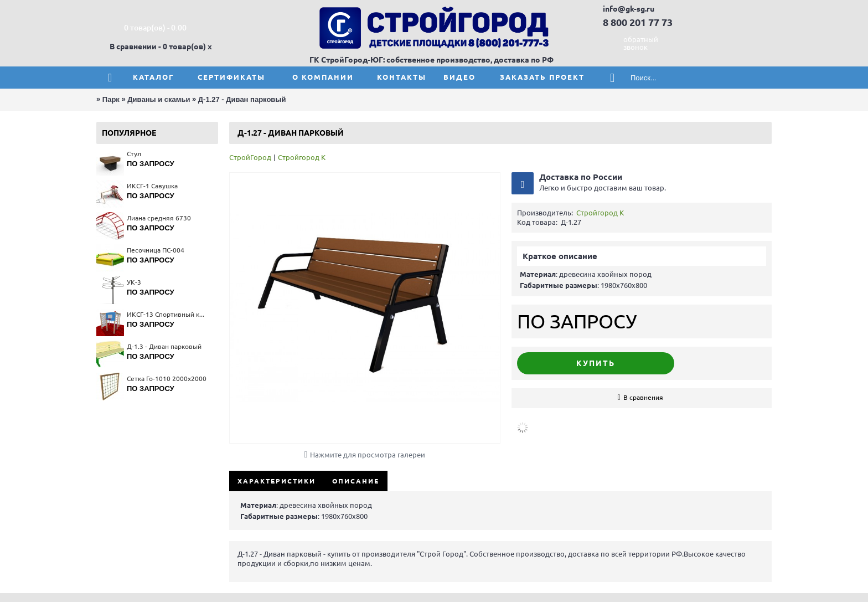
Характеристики (277, 481)
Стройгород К (302, 157)
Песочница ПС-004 (156, 250)
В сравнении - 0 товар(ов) (158, 47)
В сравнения (643, 397)
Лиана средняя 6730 (159, 218)
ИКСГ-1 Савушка (152, 186)
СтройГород (250, 157)
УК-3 (134, 282)
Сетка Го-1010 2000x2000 (167, 379)
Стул (134, 154)
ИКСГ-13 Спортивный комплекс (167, 314)
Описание (356, 481)
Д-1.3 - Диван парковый (164, 346)
